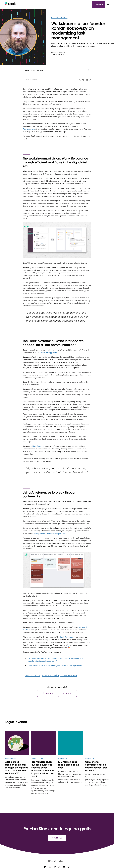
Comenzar (99, 4)
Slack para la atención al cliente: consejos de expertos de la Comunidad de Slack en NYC (16, 768)
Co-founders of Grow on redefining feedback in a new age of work (55, 665)
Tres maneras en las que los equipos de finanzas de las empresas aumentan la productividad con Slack (43, 769)
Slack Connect (38, 446)
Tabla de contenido (34, 70)
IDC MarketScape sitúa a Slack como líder (69, 765)
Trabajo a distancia (33, 675)
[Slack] (10, 4)
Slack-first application (50, 353)
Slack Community (67, 637)
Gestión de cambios (50, 675)
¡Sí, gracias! (47, 693)
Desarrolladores (59, 17)
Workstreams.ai (29, 129)
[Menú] (108, 4)
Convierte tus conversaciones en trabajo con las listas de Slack (96, 766)
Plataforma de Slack (69, 675)
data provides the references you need (50, 533)
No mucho (67, 693)
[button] (57, 861)
